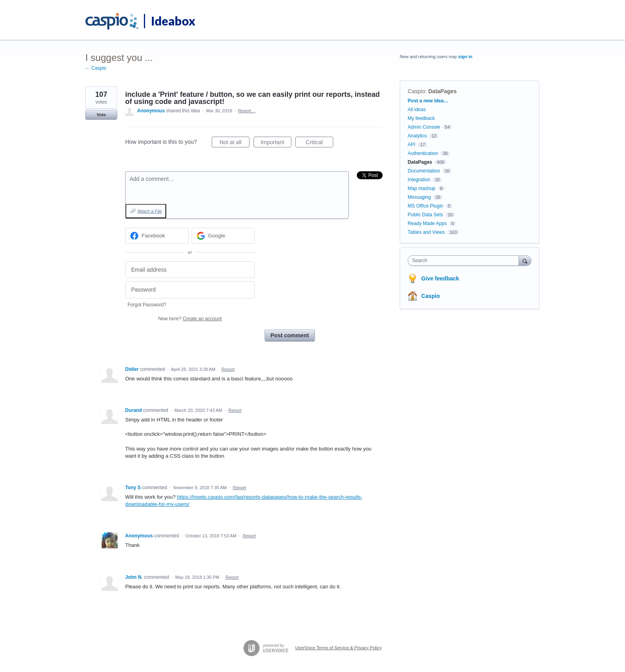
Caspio (417, 91)
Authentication (423, 153)
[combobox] (465, 261)
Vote (101, 115)
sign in (465, 57)
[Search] (525, 260)
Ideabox (173, 21)
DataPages (442, 91)
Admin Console (424, 127)
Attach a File (150, 211)
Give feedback (440, 278)
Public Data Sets (426, 215)
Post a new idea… (428, 101)
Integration (419, 180)
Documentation (424, 171)
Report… (247, 111)
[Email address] (190, 270)
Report (228, 369)
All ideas (417, 110)
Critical (319, 143)
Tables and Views (426, 232)
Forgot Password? (147, 305)
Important (276, 143)
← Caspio (96, 68)
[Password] (190, 290)
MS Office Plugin (426, 206)
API (412, 145)
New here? (190, 319)
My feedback (421, 118)
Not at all (235, 143)
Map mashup (422, 188)
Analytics (417, 136)
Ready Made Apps (427, 223)
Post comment (290, 335)
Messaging (419, 197)
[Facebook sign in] (157, 236)
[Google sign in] (223, 236)
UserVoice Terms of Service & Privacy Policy (339, 648)
